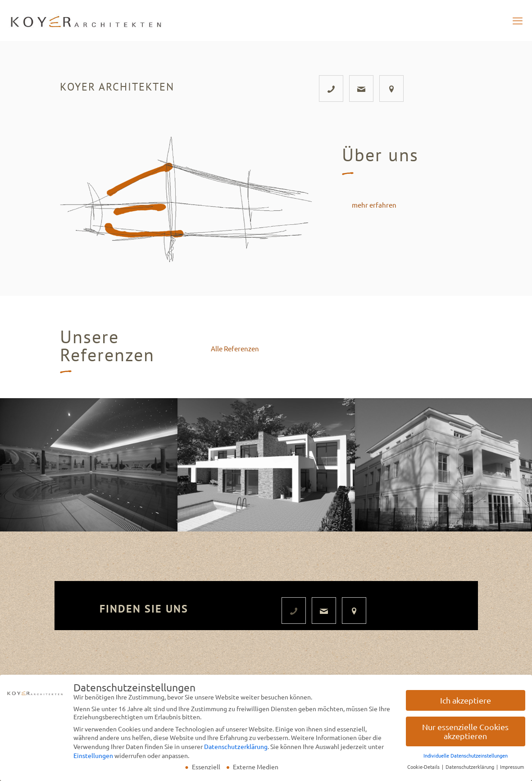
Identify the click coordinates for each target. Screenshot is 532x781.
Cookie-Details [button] (424, 769)
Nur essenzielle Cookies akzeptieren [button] (465, 734)
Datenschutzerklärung (236, 749)
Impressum (512, 769)
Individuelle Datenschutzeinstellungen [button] (466, 758)
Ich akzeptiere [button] (466, 703)
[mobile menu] (518, 20)
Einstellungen (93, 758)
